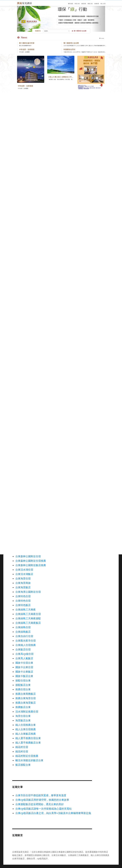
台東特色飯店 (23, 605)
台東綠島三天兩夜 (26, 610)
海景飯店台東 (23, 720)
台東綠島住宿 (23, 627)
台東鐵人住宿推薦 (26, 645)
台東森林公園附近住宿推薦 (31, 561)
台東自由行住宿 (24, 636)
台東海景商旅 (23, 583)
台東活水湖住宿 (24, 570)
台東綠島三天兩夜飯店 (28, 623)
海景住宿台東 (23, 716)
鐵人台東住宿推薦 (26, 729)
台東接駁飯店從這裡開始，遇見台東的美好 (40, 804)
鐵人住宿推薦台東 (26, 725)
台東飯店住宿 (23, 649)
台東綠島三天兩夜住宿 (28, 614)
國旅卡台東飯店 (24, 672)
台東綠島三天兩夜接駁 (28, 618)
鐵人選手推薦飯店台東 (28, 743)
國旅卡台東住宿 (24, 667)
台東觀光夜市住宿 (26, 641)
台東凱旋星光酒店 (20, 852)
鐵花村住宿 (22, 747)
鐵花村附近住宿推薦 (27, 756)
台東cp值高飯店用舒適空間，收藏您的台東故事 (42, 800)
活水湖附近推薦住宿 (27, 712)
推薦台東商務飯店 (26, 694)
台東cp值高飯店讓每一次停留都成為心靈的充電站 (44, 809)
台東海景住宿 (23, 578)
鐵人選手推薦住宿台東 (28, 738)
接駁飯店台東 (23, 685)
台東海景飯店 (23, 587)
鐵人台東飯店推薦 (26, 734)
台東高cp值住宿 (24, 654)
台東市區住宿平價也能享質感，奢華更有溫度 (41, 795)
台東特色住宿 (23, 596)
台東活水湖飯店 (24, 574)
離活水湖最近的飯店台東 (29, 760)
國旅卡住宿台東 (24, 663)
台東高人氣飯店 (24, 658)
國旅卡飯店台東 (24, 676)
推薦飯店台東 (23, 707)
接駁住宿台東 (23, 680)
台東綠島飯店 (23, 632)
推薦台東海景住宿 (26, 698)
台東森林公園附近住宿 (28, 556)
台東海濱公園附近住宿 (28, 592)
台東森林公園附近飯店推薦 (31, 565)
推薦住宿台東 (23, 689)
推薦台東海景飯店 (26, 703)
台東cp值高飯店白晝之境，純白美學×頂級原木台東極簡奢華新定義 (53, 813)
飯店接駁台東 (23, 765)
